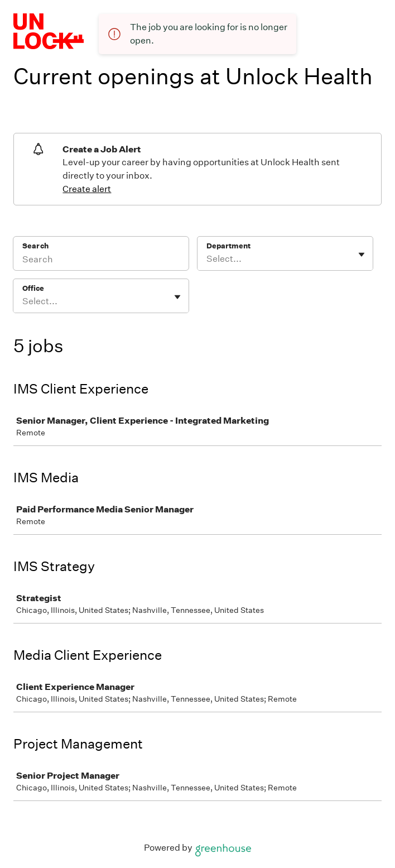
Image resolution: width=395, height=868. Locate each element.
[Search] (101, 261)
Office (33, 288)
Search (35, 246)
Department (228, 246)
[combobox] (207, 259)
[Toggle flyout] (362, 255)
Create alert (87, 189)
